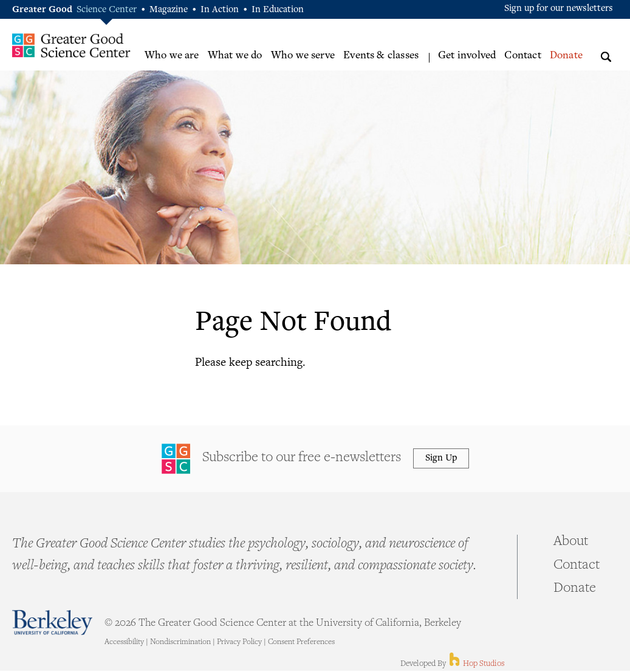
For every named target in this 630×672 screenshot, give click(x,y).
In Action (220, 10)
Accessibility (124, 642)
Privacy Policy (239, 642)
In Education (278, 10)
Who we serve (303, 56)
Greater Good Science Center (71, 45)
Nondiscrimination (180, 642)
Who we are (172, 56)
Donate (566, 56)
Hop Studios (476, 664)
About (571, 542)
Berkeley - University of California (52, 622)
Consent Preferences (301, 642)
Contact (522, 56)
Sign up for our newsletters (559, 9)
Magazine (169, 10)
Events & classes (381, 56)
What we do (235, 56)
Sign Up (441, 458)
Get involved (467, 56)
